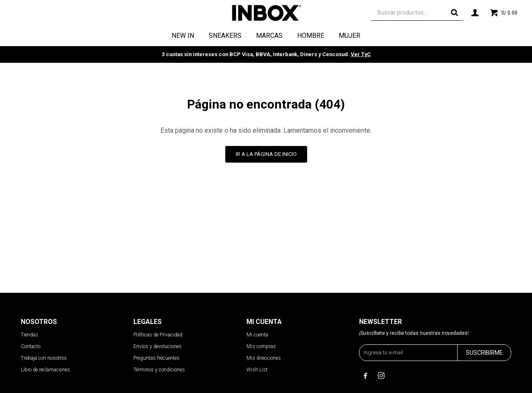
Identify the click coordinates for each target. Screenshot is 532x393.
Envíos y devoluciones (158, 346)
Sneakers (225, 36)
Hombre (311, 36)
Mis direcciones (264, 358)
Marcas (269, 36)
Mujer (350, 36)
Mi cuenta (257, 335)
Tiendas (30, 335)
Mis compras (261, 346)
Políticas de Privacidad (158, 335)
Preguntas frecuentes (156, 358)
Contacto (31, 346)
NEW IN (183, 36)
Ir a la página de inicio (266, 154)
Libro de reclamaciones (46, 370)
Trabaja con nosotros (44, 358)
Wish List (257, 370)
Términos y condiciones (159, 370)
